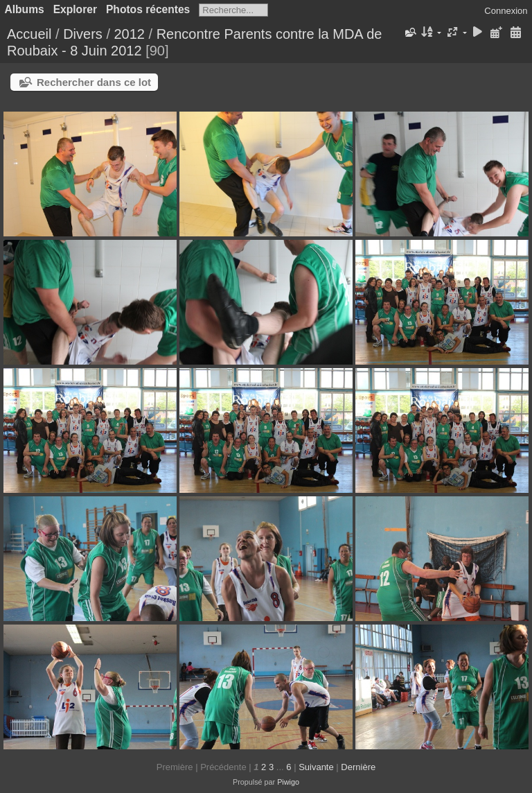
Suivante (316, 767)
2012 (130, 34)
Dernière (358, 767)
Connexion (506, 11)
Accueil (29, 34)
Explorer (75, 9)
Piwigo (288, 782)
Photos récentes (148, 9)
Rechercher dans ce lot (94, 82)
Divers (83, 34)
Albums (25, 9)
